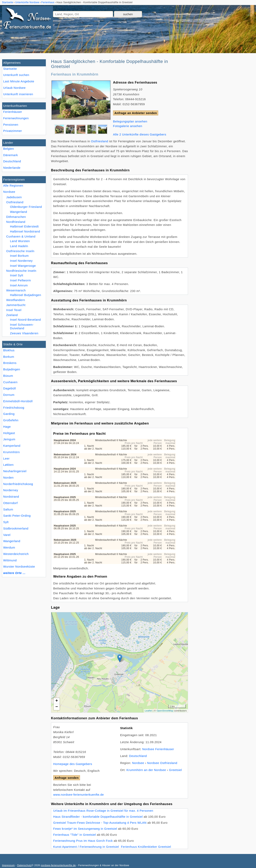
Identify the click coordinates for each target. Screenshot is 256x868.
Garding (9, 414)
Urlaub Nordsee (14, 88)
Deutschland (12, 161)
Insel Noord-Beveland (25, 320)
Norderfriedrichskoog (18, 484)
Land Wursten (20, 241)
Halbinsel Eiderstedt (24, 226)
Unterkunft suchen (16, 75)
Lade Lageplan (119, 662)
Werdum (9, 547)
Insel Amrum (19, 285)
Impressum (8, 865)
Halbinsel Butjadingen (26, 295)
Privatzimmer (12, 131)
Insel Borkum (19, 256)
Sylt (6, 522)
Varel (7, 535)
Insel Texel (14, 310)
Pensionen (11, 125)
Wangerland (12, 541)
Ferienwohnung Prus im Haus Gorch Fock (83, 841)
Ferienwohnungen (16, 118)
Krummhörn (11, 452)
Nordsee (9, 192)
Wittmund (10, 560)
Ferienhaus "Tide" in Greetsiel (74, 835)
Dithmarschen (16, 217)
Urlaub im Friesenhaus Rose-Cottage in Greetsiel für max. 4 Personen (103, 811)
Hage (7, 427)
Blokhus (9, 350)
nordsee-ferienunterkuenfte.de (58, 865)
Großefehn (11, 420)
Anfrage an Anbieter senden (136, 113)
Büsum (8, 376)
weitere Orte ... (14, 573)
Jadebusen (14, 197)
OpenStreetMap (165, 711)
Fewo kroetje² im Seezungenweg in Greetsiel (85, 829)
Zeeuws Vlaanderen (24, 333)
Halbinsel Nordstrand (25, 231)
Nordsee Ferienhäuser (158, 749)
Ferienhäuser (13, 112)
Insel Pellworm (20, 280)
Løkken (8, 465)
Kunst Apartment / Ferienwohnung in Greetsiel (86, 847)
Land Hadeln (19, 246)
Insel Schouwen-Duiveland (22, 326)
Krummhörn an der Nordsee (146, 770)
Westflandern (16, 300)
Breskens (10, 363)
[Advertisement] (224, 119)
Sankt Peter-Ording (17, 516)
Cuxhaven (10, 382)
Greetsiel (175, 770)
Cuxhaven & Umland (21, 236)
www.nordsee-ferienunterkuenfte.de (78, 795)
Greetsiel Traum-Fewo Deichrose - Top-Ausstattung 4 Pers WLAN (100, 823)
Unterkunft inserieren (18, 94)
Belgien (9, 149)
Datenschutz (24, 865)
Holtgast (9, 433)
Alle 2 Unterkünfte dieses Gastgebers (140, 134)
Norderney (11, 490)
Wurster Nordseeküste (19, 566)
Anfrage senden (67, 778)
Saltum (8, 509)
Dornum (9, 395)
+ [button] (57, 701)
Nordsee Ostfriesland (162, 763)
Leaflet (148, 711)
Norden (8, 477)
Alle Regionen (13, 185)
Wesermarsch (16, 290)
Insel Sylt (17, 275)
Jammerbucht (16, 305)
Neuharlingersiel (15, 471)
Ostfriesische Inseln (20, 251)
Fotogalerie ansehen (128, 126)
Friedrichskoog (14, 408)
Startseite (10, 69)
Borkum (9, 357)
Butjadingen (12, 369)
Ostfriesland (15, 202)
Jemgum (9, 439)
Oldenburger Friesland (26, 207)
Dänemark (10, 155)
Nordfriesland (16, 222)
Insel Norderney (21, 261)
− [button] (57, 707)
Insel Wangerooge (23, 266)
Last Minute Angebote (19, 81)
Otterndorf (10, 503)
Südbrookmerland (16, 528)
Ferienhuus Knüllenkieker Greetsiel (146, 847)
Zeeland (12, 315)
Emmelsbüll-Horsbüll (18, 401)
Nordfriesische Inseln (21, 271)
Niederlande (12, 168)
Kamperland (12, 446)
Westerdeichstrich (16, 554)
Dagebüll (9, 388)
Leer (6, 458)
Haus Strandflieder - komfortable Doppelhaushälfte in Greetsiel (98, 817)
